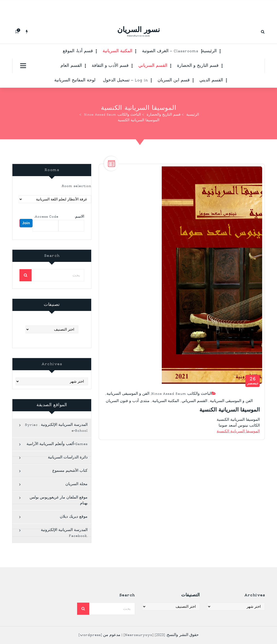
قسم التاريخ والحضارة (164, 115)
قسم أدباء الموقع (78, 51)
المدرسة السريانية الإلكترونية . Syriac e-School (56, 438)
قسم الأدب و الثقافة (110, 66)
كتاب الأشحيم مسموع (70, 481)
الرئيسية (209, 51)
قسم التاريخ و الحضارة (198, 66)
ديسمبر (253, 388)
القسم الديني (211, 80)
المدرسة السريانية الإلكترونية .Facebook (64, 543)
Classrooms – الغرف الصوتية (170, 51)
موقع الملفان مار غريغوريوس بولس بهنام (59, 511)
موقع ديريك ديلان (74, 527)
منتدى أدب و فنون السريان (128, 409)
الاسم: (79, 227)
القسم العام (71, 66)
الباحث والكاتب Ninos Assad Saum (112, 115)
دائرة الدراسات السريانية (68, 468)
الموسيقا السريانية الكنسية (238, 439)
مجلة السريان (76, 494)
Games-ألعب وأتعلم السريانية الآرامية (57, 454)
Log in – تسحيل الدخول (125, 80)
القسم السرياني (153, 66)
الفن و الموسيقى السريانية (128, 401)
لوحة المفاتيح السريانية (75, 80)
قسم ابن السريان (174, 80)
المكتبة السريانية (117, 51)
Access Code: (46, 227)
